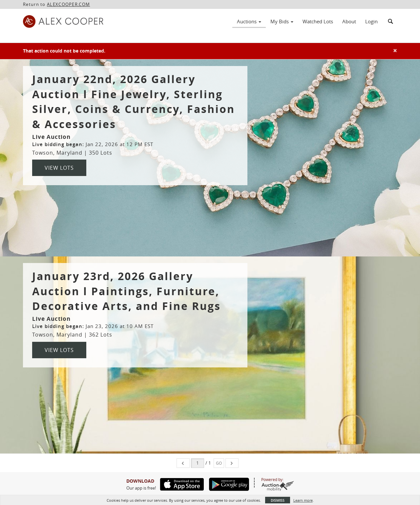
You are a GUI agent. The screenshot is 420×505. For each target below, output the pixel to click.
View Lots (59, 168)
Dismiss (278, 500)
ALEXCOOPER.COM (68, 4)
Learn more (303, 500)
